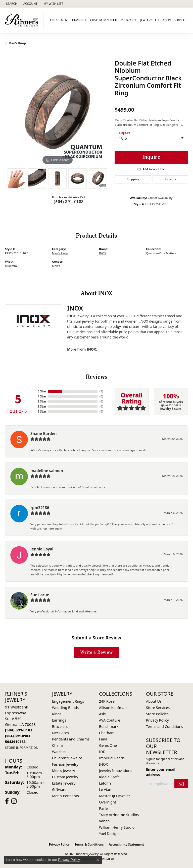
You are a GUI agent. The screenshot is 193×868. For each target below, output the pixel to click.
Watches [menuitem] (59, 752)
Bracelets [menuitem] (60, 726)
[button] (11, 4)
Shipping (133, 179)
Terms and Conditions (164, 726)
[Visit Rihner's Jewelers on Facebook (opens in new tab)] (7, 801)
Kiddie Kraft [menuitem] (109, 777)
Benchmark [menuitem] (109, 726)
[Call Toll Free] (18, 736)
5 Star (42, 391)
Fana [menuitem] (103, 739)
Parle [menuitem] (103, 808)
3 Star (42, 401)
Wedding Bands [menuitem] (65, 708)
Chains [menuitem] (58, 745)
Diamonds (80, 20)
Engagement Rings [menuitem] (68, 701)
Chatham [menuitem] (107, 733)
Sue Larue (40, 595)
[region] (57, 113)
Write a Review (96, 652)
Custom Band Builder (106, 20)
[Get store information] (22, 748)
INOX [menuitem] (103, 764)
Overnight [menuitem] (108, 802)
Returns (170, 179)
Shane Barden (43, 433)
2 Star (42, 406)
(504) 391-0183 (69, 202)
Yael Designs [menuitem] (110, 834)
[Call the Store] (19, 730)
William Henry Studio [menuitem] (117, 827)
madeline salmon (47, 471)
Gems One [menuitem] (108, 745)
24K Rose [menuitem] (107, 701)
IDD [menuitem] (102, 752)
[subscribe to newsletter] (181, 784)
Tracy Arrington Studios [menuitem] (119, 815)
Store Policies (157, 714)
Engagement (59, 20)
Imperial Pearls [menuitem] (112, 758)
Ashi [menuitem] (103, 714)
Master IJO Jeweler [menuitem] (115, 796)
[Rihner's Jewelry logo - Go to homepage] (23, 20)
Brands (132, 20)
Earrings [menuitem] (59, 720)
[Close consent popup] (98, 860)
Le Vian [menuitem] (105, 789)
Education (163, 20)
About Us (154, 701)
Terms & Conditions (89, 844)
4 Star (42, 396)
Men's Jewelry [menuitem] (64, 771)
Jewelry (146, 20)
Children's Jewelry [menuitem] (67, 758)
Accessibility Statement (126, 844)
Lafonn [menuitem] (105, 783)
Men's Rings (17, 43)
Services (180, 20)
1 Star (42, 411)
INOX (103, 253)
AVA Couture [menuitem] (110, 720)
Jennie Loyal (42, 549)
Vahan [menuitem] (104, 821)
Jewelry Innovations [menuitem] (116, 771)
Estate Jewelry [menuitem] (64, 783)
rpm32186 (40, 508)
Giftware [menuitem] (59, 789)
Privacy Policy (157, 720)
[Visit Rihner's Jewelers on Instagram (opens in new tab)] (14, 801)
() (101, 391)
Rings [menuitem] (57, 714)
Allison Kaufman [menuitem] (113, 708)
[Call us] (15, 742)
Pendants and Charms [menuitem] (71, 739)
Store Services (158, 708)
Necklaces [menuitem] (60, 733)
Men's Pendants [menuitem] (65, 796)
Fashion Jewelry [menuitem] (65, 764)
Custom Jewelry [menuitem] (65, 777)
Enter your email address (161, 772)
